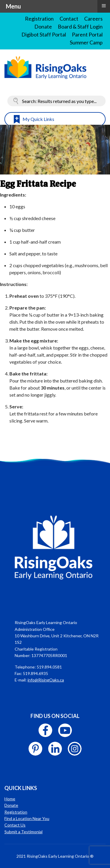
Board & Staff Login (80, 26)
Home (10, 799)
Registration (39, 19)
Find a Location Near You (27, 818)
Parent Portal (87, 34)
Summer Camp (86, 42)
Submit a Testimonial (23, 832)
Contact (69, 19)
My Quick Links (38, 119)
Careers (93, 19)
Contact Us (15, 825)
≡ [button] (104, 6)
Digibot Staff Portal (44, 34)
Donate (43, 26)
